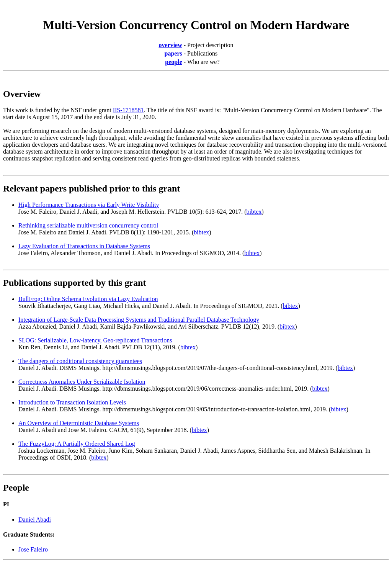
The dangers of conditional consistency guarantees (80, 361)
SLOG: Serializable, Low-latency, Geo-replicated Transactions (95, 340)
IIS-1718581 (128, 110)
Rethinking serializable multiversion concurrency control (88, 225)
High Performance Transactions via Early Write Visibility (89, 205)
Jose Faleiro (33, 549)
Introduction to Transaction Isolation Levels (72, 402)
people (173, 62)
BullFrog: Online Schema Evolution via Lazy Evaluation (88, 299)
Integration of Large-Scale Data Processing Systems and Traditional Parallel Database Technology (139, 320)
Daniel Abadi (35, 520)
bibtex (254, 212)
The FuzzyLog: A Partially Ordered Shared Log (77, 444)
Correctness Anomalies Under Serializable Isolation (82, 382)
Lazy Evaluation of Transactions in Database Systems (84, 246)
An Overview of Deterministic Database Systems (79, 423)
